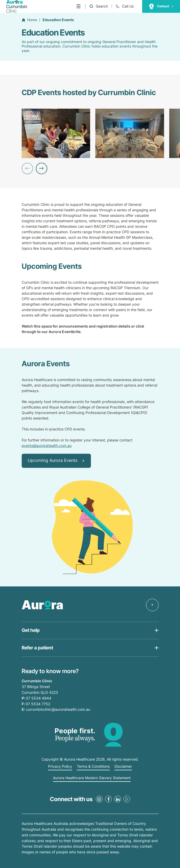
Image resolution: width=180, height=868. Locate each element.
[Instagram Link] (99, 799)
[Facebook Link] (108, 799)
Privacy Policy (60, 766)
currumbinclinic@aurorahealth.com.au (58, 709)
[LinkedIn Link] (118, 799)
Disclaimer (123, 766)
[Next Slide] (42, 168)
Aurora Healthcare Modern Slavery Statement (92, 778)
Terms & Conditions (93, 766)
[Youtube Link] (127, 799)
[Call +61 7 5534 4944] (125, 6)
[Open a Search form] (98, 6)
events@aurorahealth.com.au (47, 445)
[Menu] (79, 6)
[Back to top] (152, 605)
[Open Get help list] (90, 631)
